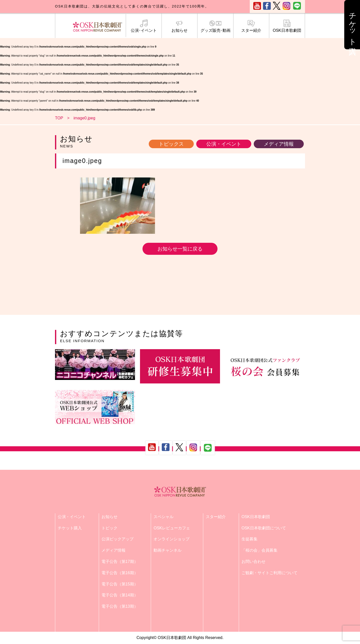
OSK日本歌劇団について (264, 528)
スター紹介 (251, 26)
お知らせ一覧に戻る (180, 249)
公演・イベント (224, 144)
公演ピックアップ (117, 539)
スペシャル (163, 517)
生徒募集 (249, 539)
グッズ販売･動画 (215, 26)
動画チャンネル (167, 550)
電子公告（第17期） (120, 562)
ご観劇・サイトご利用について (269, 573)
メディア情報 (279, 144)
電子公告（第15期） (120, 584)
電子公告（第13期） (120, 606)
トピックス (171, 144)
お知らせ (179, 26)
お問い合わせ (253, 562)
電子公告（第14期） (120, 595)
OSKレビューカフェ (172, 528)
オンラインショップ (171, 539)
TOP (59, 118)
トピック (109, 528)
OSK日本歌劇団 (287, 26)
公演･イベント (144, 26)
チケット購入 (70, 528)
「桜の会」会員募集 (259, 550)
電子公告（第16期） (120, 573)
